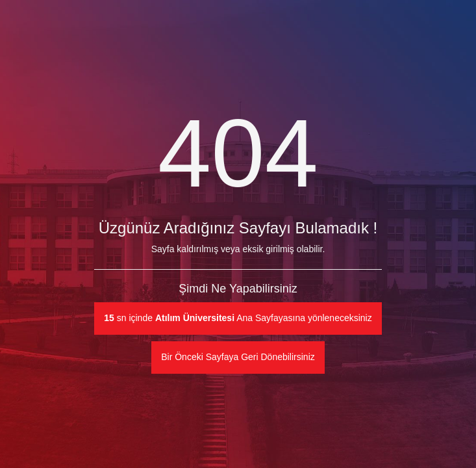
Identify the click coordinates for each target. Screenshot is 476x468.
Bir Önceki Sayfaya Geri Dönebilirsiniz (238, 357)
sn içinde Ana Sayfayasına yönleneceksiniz (238, 318)
